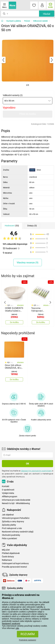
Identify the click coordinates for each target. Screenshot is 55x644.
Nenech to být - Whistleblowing (16, 503)
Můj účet (6, 550)
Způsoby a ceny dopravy (13, 522)
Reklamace (7, 560)
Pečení (27, 21)
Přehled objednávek (11, 553)
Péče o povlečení (9, 539)
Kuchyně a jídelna (14, 21)
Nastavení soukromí (11, 623)
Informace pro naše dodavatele (16, 500)
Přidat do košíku (28, 114)
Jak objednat (8, 515)
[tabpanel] (28, 60)
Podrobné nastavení (27, 640)
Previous (5, 302)
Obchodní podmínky (11, 535)
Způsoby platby (9, 525)
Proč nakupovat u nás (12, 528)
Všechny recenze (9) (28, 263)
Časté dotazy (8, 557)
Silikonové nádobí (40, 21)
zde (17, 628)
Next (50, 302)
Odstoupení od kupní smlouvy (15, 563)
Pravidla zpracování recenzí (14, 567)
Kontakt (6, 486)
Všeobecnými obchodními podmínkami (36, 471)
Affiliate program (10, 497)
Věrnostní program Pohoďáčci (16, 518)
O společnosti (8, 490)
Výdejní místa (8, 493)
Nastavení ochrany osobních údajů (18, 532)
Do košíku (14, 322)
